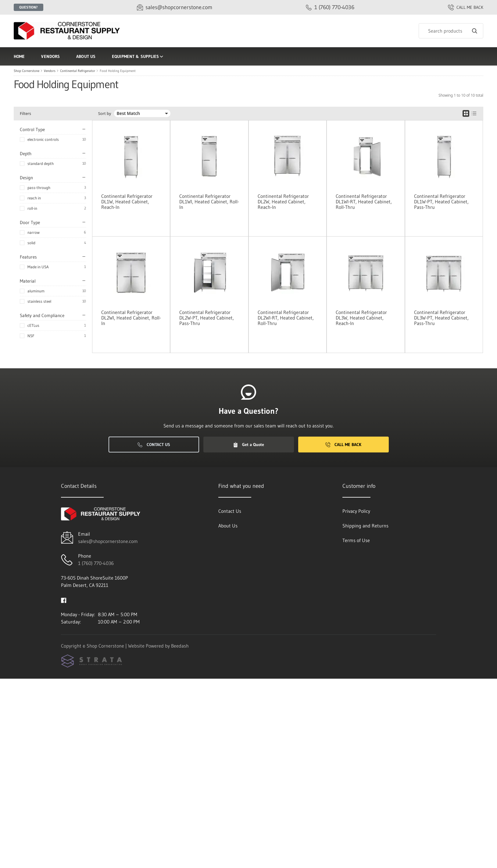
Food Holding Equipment (118, 71)
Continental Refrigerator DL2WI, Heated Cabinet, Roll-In (131, 318)
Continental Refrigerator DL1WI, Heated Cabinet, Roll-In (209, 202)
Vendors (50, 56)
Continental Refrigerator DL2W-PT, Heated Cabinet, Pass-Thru (207, 318)
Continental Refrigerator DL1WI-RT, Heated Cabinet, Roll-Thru (364, 202)
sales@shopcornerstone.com (108, 541)
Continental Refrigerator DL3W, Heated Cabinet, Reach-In (361, 318)
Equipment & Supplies (138, 56)
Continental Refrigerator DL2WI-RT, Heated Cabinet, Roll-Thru (286, 318)
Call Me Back (343, 445)
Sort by (105, 114)
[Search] (451, 31)
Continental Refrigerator (78, 71)
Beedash (180, 646)
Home (19, 56)
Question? (29, 7)
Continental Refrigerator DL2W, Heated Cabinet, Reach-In (283, 202)
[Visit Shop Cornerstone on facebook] (64, 600)
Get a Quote (248, 445)
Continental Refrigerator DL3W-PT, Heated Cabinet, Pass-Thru (441, 318)
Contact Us (154, 445)
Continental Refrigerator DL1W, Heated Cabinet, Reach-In (127, 202)
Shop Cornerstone (27, 71)
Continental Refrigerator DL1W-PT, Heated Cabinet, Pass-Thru (441, 202)
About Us (86, 56)
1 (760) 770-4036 (96, 563)
